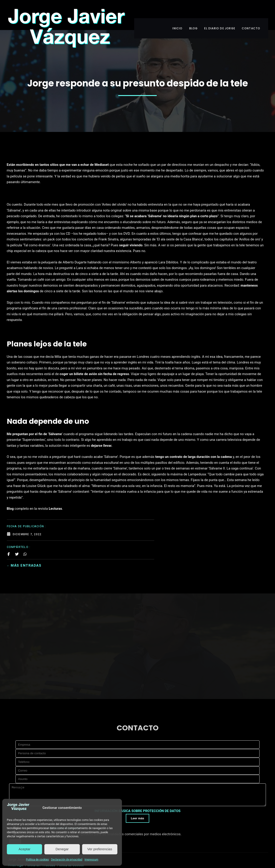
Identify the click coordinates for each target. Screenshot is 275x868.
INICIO (171, 11)
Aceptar (25, 849)
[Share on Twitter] (17, 161)
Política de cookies (37, 860)
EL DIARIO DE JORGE (221, 11)
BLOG (191, 11)
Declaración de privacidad (67, 860)
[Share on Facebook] (9, 161)
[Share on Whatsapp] (25, 161)
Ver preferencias (100, 849)
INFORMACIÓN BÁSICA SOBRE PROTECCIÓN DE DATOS (138, 796)
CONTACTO (256, 11)
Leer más (137, 803)
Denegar (62, 849)
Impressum (91, 860)
